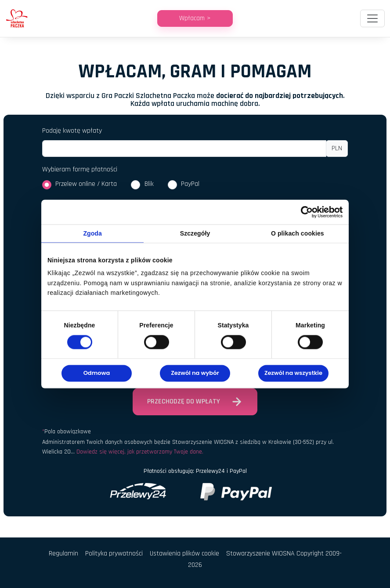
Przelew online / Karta (86, 184)
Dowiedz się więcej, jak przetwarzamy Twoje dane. (140, 452)
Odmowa (97, 373)
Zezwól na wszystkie (293, 373)
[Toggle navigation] (372, 18)
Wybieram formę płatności (80, 169)
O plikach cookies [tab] (298, 233)
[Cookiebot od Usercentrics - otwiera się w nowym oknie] (304, 212)
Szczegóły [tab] (195, 233)
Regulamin (63, 554)
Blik (149, 184)
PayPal (190, 184)
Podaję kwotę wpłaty (72, 131)
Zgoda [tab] (92, 233)
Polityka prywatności (114, 554)
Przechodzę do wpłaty (195, 402)
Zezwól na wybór (195, 373)
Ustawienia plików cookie (184, 554)
